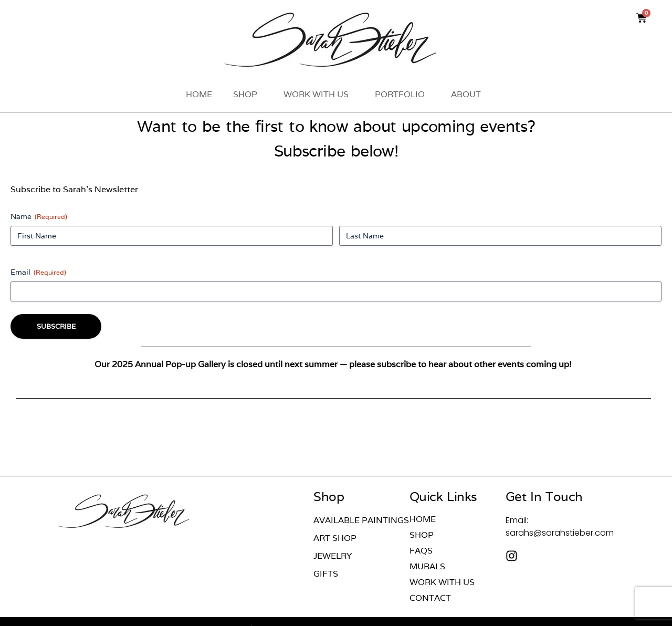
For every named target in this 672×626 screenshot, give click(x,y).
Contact (430, 598)
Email (38, 272)
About (469, 94)
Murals (427, 567)
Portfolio (402, 94)
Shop (248, 94)
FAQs (421, 551)
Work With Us (319, 94)
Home (199, 94)
